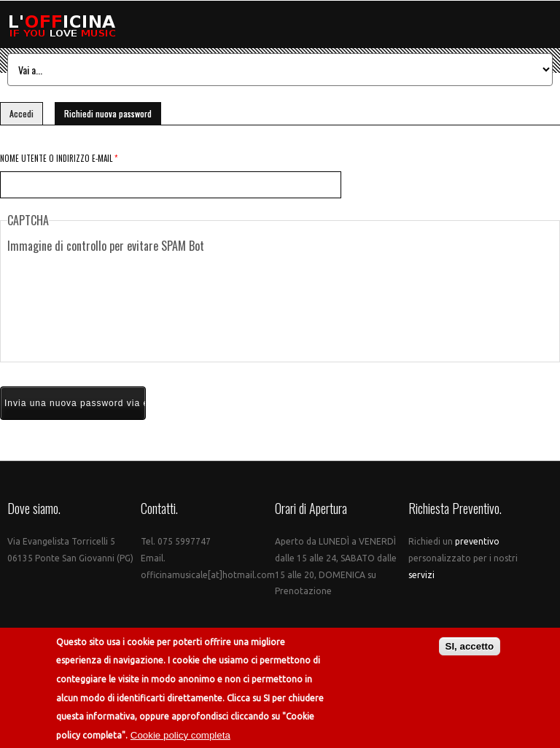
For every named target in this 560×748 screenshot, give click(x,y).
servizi (421, 575)
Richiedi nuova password (113, 111)
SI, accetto (470, 647)
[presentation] (280, 308)
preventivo (477, 541)
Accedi (22, 113)
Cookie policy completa (180, 736)
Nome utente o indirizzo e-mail (59, 158)
